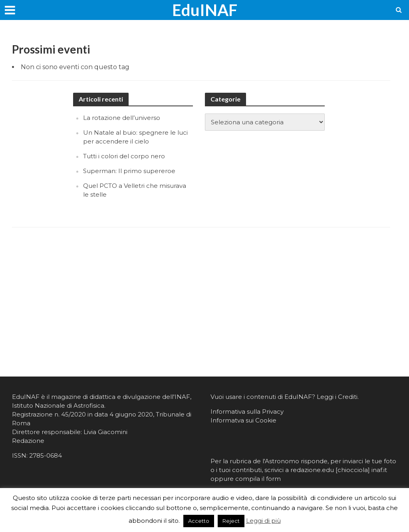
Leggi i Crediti (337, 397)
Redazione (28, 441)
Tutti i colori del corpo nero (124, 156)
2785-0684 (46, 455)
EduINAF (205, 10)
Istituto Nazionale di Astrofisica (58, 405)
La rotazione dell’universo (122, 118)
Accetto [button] (199, 521)
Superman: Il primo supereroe (129, 171)
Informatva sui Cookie (243, 420)
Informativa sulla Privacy (247, 411)
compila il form (258, 479)
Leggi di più (263, 521)
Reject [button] (231, 521)
